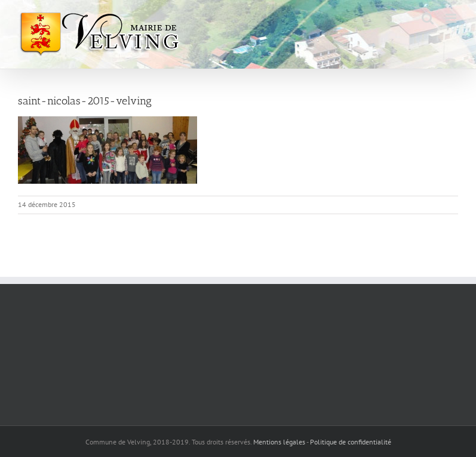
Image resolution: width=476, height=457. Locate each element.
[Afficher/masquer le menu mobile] (452, 18)
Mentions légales (279, 442)
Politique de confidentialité (351, 442)
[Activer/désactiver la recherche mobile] (428, 18)
